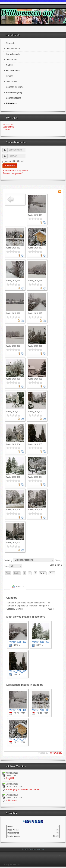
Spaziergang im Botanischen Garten (22, 789)
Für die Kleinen (13, 71)
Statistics (18, 587)
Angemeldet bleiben (15, 161)
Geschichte (11, 82)
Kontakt (6, 130)
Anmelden (10, 166)
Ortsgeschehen (13, 49)
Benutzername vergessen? (15, 171)
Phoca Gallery (55, 753)
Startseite (10, 43)
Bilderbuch (12, 103)
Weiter (43, 573)
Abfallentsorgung (14, 92)
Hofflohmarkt (11, 800)
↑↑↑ (61, 856)
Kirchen (10, 76)
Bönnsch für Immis (15, 87)
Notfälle (10, 65)
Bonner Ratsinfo (14, 98)
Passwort (7, 155)
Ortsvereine (11, 60)
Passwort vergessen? (13, 173)
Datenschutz (8, 127)
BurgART (10, 778)
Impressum (8, 124)
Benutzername (7, 149)
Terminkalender (13, 54)
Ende (52, 573)
